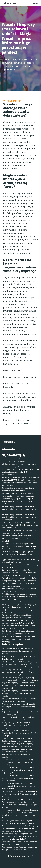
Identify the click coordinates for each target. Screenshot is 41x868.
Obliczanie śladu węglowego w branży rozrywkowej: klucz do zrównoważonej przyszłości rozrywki (18, 762)
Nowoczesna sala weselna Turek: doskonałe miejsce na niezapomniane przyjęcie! (20, 843)
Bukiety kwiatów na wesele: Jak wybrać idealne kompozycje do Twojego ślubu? (18, 622)
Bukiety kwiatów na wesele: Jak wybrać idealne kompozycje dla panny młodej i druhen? (18, 651)
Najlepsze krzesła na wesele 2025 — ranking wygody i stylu (20, 566)
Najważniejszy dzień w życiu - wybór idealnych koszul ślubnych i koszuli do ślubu (19, 822)
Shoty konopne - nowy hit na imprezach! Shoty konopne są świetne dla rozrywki (18, 801)
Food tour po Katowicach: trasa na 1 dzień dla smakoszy (19, 484)
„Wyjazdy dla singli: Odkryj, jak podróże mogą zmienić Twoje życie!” (18, 718)
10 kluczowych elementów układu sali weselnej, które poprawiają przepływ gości (20, 603)
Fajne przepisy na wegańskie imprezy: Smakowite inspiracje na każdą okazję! (18, 740)
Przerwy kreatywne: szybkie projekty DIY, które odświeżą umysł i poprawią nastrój (19, 550)
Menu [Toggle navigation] (35, 3)
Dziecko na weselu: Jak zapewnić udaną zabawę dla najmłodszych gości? (18, 632)
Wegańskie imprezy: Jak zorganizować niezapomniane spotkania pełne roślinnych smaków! (20, 693)
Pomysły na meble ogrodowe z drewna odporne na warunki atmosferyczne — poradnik (18, 538)
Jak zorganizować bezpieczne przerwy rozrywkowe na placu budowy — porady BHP (20, 679)
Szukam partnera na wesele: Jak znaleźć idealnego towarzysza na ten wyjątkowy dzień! (18, 707)
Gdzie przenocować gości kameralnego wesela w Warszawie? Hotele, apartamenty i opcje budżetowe (20, 525)
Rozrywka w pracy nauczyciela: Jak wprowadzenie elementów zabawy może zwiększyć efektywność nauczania (19, 573)
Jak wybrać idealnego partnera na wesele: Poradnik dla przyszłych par (19, 700)
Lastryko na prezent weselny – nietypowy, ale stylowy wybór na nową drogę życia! (19, 663)
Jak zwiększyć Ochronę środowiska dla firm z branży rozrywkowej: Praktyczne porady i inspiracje (20, 794)
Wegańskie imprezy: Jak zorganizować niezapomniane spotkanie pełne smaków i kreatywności (19, 685)
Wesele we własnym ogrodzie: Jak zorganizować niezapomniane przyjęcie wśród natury (18, 610)
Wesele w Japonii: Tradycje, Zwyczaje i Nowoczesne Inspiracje (18, 585)
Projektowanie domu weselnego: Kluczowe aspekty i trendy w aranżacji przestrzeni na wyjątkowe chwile (20, 597)
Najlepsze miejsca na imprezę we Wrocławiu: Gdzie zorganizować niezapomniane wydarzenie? (16, 725)
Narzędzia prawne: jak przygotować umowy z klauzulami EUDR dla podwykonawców (20, 479)
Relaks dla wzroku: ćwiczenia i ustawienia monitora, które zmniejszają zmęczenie (19, 555)
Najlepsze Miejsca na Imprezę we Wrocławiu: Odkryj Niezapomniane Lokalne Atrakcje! (20, 733)
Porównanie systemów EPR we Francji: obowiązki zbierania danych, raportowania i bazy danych (20, 509)
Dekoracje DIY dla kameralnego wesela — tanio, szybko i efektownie (19, 532)
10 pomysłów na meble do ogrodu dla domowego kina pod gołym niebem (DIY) (19, 545)
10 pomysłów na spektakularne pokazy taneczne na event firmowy (18, 460)
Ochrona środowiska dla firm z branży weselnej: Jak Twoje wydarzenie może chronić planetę (18, 778)
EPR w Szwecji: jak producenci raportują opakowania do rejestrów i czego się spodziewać (19, 501)
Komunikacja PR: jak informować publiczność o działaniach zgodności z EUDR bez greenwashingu (20, 472)
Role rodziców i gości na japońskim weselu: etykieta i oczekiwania (20, 590)
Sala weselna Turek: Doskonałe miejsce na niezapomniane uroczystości (19, 848)
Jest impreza (9, 3)
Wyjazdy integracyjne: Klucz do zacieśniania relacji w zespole (20, 713)
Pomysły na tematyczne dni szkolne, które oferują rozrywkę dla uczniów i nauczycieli (19, 579)
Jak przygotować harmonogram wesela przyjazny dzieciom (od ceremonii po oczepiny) (18, 639)
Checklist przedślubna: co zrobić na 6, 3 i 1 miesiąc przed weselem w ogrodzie (19, 616)
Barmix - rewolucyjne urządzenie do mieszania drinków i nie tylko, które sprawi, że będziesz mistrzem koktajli (20, 836)
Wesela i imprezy (12, 101)
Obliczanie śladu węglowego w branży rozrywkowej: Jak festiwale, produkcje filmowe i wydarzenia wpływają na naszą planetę (18, 753)
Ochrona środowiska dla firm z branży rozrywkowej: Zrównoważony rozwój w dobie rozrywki (18, 786)
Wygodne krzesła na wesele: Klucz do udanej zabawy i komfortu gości (20, 561)
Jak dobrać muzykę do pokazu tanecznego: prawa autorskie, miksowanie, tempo (20, 465)
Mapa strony (8, 448)
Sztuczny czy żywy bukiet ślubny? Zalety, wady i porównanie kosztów (18, 627)
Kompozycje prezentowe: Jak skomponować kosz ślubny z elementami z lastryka (20, 668)
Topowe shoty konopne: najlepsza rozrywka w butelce (20, 806)
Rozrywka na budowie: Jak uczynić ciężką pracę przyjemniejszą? (19, 673)
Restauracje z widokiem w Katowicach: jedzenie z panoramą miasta (18, 489)
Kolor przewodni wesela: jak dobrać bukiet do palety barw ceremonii (19, 658)
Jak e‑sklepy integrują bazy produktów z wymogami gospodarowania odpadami (18, 495)
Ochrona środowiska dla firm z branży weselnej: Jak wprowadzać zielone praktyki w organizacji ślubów (20, 770)
